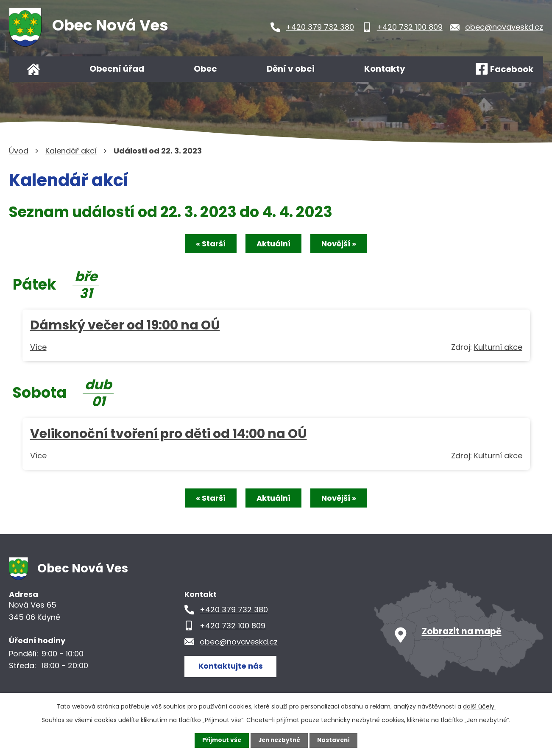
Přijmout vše (220, 740)
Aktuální (273, 244)
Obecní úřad (117, 69)
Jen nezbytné (279, 740)
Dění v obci (291, 69)
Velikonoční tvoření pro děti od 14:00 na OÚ (169, 434)
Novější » (340, 244)
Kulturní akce (498, 347)
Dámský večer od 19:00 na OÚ (125, 325)
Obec (205, 69)
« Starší (209, 244)
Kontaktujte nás (231, 667)
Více (38, 347)
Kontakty (385, 69)
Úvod (33, 69)
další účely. (479, 706)
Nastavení (335, 740)
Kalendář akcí (71, 151)
